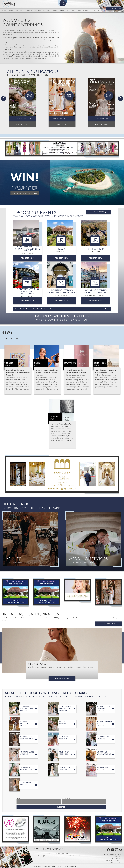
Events (30, 11)
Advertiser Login (112, 854)
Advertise (81, 11)
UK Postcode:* (66, 798)
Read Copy (46, 11)
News (55, 11)
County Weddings (48, 850)
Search (96, 11)
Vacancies (116, 859)
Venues (12, 11)
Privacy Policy (114, 861)
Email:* (19, 798)
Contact (88, 11)
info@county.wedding (60, 854)
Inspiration (64, 11)
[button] (4, 98)
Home (4, 11)
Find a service (21, 11)
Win (73, 11)
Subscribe (37, 11)
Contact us (115, 863)
